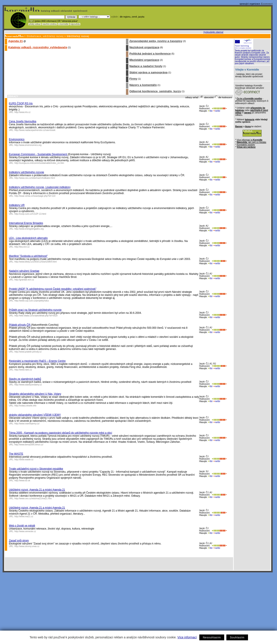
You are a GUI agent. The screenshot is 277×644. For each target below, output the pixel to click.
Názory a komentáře (143, 85)
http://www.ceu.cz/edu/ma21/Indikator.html (35, 178)
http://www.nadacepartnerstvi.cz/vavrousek (35, 130)
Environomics (17, 139)
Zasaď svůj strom (19, 541)
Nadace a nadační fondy (146, 66)
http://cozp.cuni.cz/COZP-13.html (30, 214)
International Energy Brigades (26, 223)
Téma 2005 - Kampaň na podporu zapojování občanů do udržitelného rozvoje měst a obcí (60, 433)
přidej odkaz (35, 24)
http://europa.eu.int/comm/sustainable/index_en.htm (39, 163)
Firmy (133, 79)
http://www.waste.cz (24, 460)
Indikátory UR (17, 205)
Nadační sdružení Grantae (24, 271)
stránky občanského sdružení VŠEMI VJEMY (35, 415)
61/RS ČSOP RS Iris (21, 103)
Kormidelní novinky (246, 145)
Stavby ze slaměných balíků (25, 379)
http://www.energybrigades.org (29, 229)
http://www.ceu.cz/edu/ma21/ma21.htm (33, 498)
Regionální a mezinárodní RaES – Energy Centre (37, 361)
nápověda (75, 24)
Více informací (187, 637)
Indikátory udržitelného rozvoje (27, 172)
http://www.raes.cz (23, 370)
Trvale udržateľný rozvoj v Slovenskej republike (36, 469)
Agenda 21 (15, 41)
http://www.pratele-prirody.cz (28, 352)
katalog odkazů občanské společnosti (64, 11)
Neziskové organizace (144, 47)
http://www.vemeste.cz (25, 531)
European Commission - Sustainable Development (38, 154)
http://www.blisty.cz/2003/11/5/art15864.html (36, 262)
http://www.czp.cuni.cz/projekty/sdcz (32, 301)
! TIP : (31, 21)
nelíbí (217, 111)
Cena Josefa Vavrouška (23, 121)
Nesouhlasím (212, 637)
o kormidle (63, 24)
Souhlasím (237, 637)
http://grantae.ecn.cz (24, 280)
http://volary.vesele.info (26, 406)
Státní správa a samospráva (148, 72)
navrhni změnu (49, 24)
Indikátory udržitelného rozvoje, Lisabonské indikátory (40, 187)
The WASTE (16, 454)
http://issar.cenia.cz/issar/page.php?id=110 (35, 196)
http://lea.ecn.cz (22, 247)
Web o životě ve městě (22, 526)
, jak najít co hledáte (252, 142)
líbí (210, 111)
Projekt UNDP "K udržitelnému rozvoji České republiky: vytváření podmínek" (53, 289)
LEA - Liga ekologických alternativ (28, 238)
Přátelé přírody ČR (20, 325)
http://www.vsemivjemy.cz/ (27, 424)
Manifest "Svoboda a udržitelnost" (28, 256)
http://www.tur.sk (22, 481)
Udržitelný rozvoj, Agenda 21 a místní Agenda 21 (37, 490)
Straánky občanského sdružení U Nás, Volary (35, 394)
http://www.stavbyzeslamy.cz (28, 385)
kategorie (250, 120)
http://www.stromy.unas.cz (27, 546)
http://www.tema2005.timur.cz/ (29, 445)
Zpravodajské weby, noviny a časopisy (156, 41)
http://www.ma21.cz (24, 516)
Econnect (267, 4)
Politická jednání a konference (150, 54)
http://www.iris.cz (23, 112)
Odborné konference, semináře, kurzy (155, 91)
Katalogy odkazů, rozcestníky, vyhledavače (38, 47)
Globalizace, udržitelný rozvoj (45, 36)
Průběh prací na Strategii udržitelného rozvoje (35, 310)
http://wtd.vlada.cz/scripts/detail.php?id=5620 (36, 316)
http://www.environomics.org (28, 145)
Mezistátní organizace (144, 60)
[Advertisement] (138, 605)
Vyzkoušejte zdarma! (213, 32)
